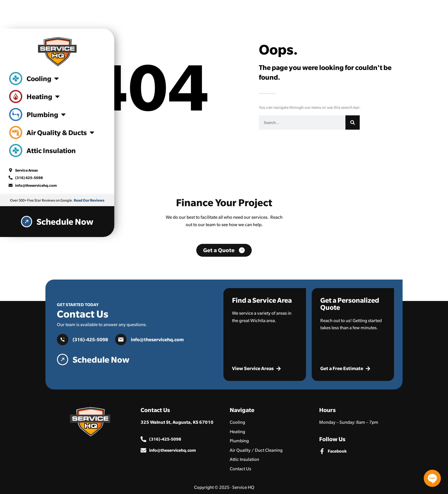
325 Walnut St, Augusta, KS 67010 (177, 422)
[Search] (353, 123)
